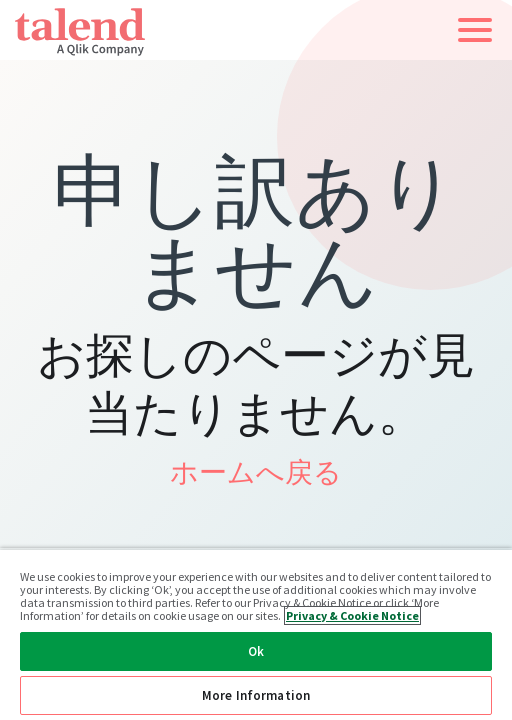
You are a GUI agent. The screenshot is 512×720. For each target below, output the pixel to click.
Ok (256, 651)
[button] (475, 30)
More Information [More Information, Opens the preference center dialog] (256, 695)
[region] (256, 634)
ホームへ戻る (256, 472)
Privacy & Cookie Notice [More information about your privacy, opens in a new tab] (352, 615)
